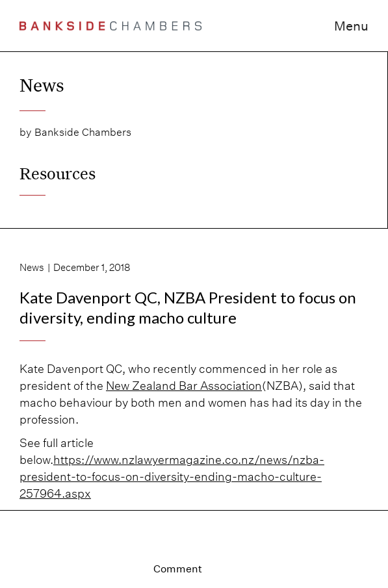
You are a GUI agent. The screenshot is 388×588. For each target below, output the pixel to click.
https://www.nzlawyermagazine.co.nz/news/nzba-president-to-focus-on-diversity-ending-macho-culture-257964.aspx (172, 477)
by (25, 132)
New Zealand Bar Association (184, 386)
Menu (351, 26)
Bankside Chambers (83, 132)
